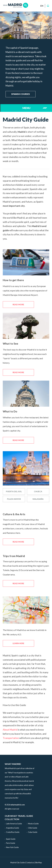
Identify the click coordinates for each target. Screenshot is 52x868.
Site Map (38, 863)
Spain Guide (11, 839)
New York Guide (12, 847)
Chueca (38, 491)
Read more (18, 304)
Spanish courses (21, 94)
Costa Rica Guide (13, 832)
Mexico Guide (33, 824)
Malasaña (38, 499)
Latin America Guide (14, 824)
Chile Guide (33, 828)
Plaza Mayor (14, 499)
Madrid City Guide (18, 863)
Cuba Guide (33, 832)
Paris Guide (11, 843)
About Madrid (10, 730)
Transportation (11, 738)
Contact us (30, 863)
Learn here (18, 643)
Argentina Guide (13, 828)
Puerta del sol (14, 491)
